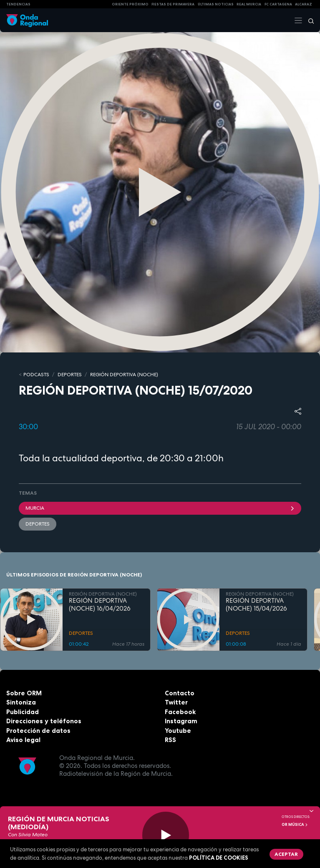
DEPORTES (70, 375)
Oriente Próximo (130, 4)
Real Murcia (249, 4)
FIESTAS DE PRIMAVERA (173, 4)
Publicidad (23, 712)
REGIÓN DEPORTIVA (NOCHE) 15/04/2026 (256, 605)
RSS (170, 740)
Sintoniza (21, 702)
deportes (38, 524)
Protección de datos (38, 731)
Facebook (180, 712)
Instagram (181, 721)
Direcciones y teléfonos (44, 721)
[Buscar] (308, 20)
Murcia (160, 508)
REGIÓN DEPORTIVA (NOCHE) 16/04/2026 (100, 605)
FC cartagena (278, 4)
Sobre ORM (24, 693)
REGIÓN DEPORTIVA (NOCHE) (124, 375)
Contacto (180, 693)
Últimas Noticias (216, 4)
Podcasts (36, 375)
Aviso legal (23, 740)
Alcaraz (304, 4)
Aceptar (286, 854)
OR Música (295, 825)
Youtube (178, 731)
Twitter (176, 702)
